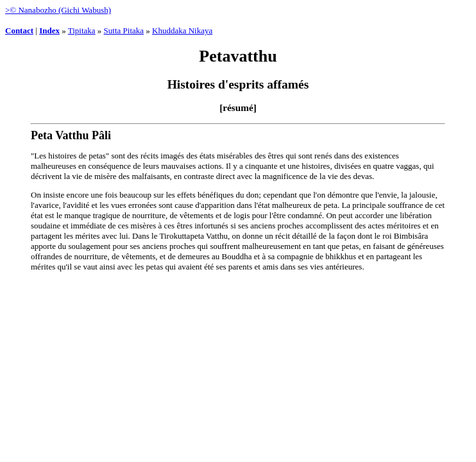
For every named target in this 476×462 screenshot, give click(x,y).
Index (49, 30)
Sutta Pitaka (124, 30)
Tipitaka (82, 30)
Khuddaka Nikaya (182, 30)
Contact (19, 30)
